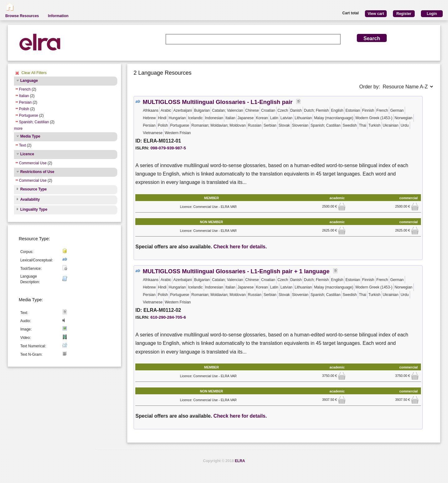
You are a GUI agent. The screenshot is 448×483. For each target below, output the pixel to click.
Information (58, 16)
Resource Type (33, 189)
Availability (30, 199)
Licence (27, 154)
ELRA (240, 461)
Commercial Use (33, 163)
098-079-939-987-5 (168, 148)
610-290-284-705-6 (168, 317)
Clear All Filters (34, 73)
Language (29, 81)
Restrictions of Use (37, 172)
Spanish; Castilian (34, 122)
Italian (24, 96)
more (18, 129)
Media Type (30, 136)
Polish (24, 109)
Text (22, 145)
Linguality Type (34, 209)
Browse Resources (22, 16)
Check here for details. (240, 247)
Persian (25, 102)
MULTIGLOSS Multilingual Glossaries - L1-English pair (218, 102)
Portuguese (28, 115)
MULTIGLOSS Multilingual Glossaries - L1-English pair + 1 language (236, 271)
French (25, 89)
